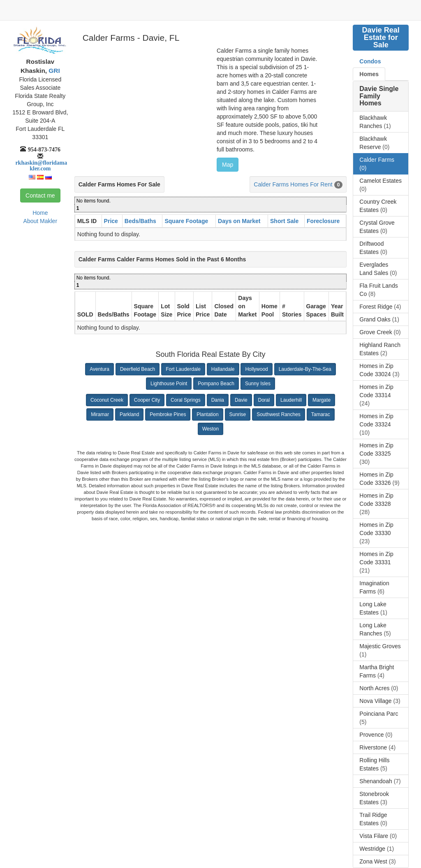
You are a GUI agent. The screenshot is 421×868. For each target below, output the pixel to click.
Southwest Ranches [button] (279, 414)
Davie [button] (241, 400)
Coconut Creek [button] (107, 400)
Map (228, 165)
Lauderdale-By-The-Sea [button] (305, 369)
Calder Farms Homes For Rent (293, 184)
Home (40, 213)
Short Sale (284, 221)
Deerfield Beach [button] (138, 369)
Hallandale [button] (223, 369)
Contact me (40, 195)
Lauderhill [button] (291, 400)
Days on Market (239, 221)
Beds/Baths (140, 221)
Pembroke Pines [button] (168, 414)
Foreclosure (323, 221)
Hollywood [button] (256, 369)
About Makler (40, 221)
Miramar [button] (100, 414)
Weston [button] (210, 429)
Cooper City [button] (147, 400)
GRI (53, 71)
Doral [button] (264, 400)
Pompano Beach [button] (216, 384)
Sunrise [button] (238, 414)
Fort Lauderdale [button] (183, 369)
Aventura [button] (99, 369)
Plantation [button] (207, 414)
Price (111, 221)
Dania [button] (218, 400)
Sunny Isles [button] (258, 384)
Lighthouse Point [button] (169, 384)
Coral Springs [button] (186, 400)
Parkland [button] (129, 414)
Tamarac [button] (321, 414)
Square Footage (186, 221)
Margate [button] (322, 400)
